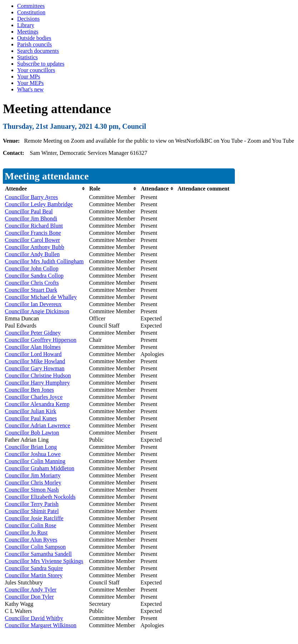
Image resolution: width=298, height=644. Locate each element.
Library (26, 25)
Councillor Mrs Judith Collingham (44, 261)
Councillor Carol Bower (33, 240)
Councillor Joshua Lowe (33, 454)
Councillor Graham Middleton (40, 468)
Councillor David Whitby (34, 618)
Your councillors (36, 70)
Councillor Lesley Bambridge (39, 204)
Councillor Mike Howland (35, 361)
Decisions (28, 19)
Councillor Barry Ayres (32, 197)
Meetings (28, 32)
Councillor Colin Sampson (36, 547)
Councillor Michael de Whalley (41, 297)
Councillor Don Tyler (29, 597)
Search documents (38, 51)
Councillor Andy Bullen (32, 254)
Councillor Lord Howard (33, 354)
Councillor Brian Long (31, 447)
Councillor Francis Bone (33, 233)
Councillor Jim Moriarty (33, 475)
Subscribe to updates (41, 64)
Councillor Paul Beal (29, 211)
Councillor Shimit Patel (32, 511)
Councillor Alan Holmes (33, 347)
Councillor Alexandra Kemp (37, 404)
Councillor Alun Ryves (31, 540)
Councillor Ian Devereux (33, 304)
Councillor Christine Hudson (38, 376)
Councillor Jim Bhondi (31, 219)
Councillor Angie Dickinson (37, 311)
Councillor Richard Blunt (34, 226)
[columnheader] (45, 189)
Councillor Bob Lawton (32, 433)
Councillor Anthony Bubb (35, 247)
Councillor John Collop (32, 268)
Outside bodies (34, 38)
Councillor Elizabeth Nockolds (40, 497)
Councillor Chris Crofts (32, 283)
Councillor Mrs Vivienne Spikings (44, 561)
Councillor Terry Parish (32, 504)
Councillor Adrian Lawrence (38, 425)
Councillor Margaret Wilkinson (41, 625)
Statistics (27, 57)
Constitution (31, 12)
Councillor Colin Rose (31, 525)
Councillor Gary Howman (35, 368)
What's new (30, 89)
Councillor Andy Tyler (31, 590)
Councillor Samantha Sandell (39, 554)
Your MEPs (30, 83)
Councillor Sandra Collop (34, 276)
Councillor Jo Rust (26, 533)
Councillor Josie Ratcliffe (34, 518)
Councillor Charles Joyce (34, 397)
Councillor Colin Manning (35, 461)
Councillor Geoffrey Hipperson (41, 340)
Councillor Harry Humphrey (37, 383)
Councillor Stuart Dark (31, 290)
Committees (31, 6)
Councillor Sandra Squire (34, 568)
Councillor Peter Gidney (33, 333)
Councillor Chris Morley (33, 483)
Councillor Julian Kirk (31, 411)
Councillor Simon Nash (32, 490)
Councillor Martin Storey (34, 575)
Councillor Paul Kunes (31, 418)
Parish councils (34, 44)
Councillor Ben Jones (30, 390)
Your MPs (29, 77)
